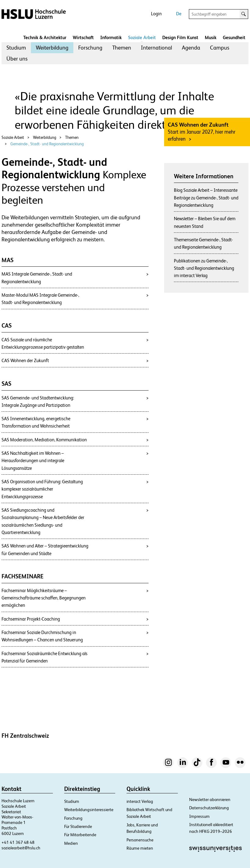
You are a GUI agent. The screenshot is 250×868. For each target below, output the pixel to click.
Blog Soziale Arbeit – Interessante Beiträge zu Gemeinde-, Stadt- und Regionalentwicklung (206, 198)
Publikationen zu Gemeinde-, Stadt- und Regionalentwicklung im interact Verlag (204, 268)
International (156, 48)
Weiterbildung (52, 48)
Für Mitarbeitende (80, 835)
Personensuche (140, 840)
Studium (16, 48)
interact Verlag (140, 801)
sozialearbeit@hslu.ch (21, 848)
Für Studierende (78, 826)
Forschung (90, 48)
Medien (71, 843)
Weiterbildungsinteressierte (89, 810)
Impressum (199, 816)
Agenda (191, 48)
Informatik (111, 37)
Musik (211, 37)
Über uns (17, 59)
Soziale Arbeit (142, 37)
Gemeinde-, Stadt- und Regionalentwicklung (47, 144)
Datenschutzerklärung (209, 808)
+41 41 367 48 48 (18, 842)
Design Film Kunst (180, 37)
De (179, 14)
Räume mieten (140, 848)
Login (156, 14)
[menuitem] (16, 48)
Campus (220, 48)
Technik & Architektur (45, 37)
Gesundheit (234, 37)
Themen (122, 48)
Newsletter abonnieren (210, 799)
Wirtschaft (83, 37)
